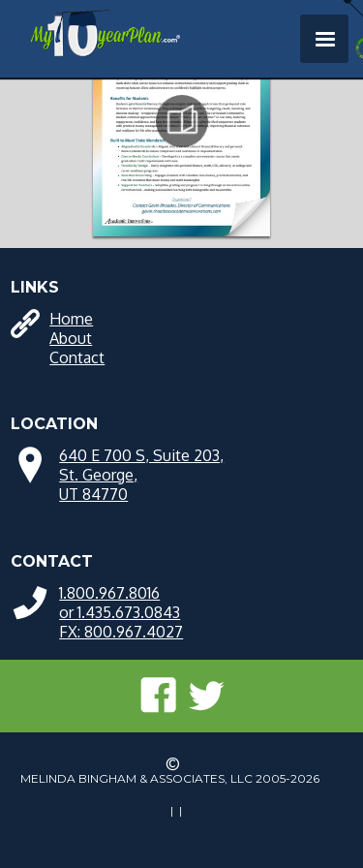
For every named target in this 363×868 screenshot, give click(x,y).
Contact (77, 357)
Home (71, 319)
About (71, 338)
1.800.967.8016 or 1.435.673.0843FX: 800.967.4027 (121, 612)
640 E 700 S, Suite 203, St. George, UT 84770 (141, 475)
